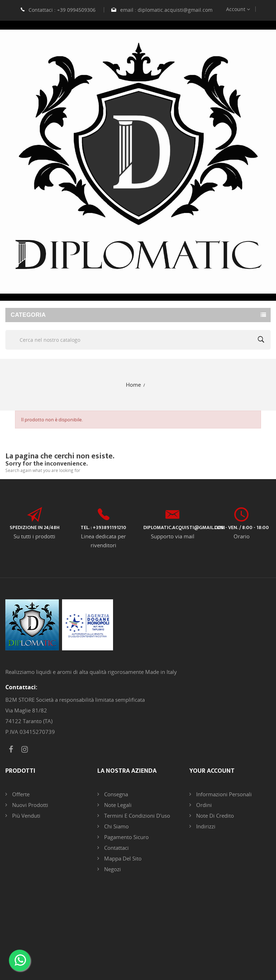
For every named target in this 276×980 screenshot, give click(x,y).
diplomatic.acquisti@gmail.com (175, 10)
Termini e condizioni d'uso (136, 816)
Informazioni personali (223, 794)
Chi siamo (116, 826)
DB (217, 945)
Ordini (203, 805)
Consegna (115, 794)
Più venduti (25, 816)
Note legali (117, 805)
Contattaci (116, 848)
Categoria (28, 315)
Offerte (20, 794)
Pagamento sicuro (126, 837)
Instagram (25, 750)
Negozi (112, 869)
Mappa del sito (122, 858)
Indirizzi (205, 826)
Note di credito (214, 816)
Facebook (11, 750)
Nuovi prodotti (29, 805)
